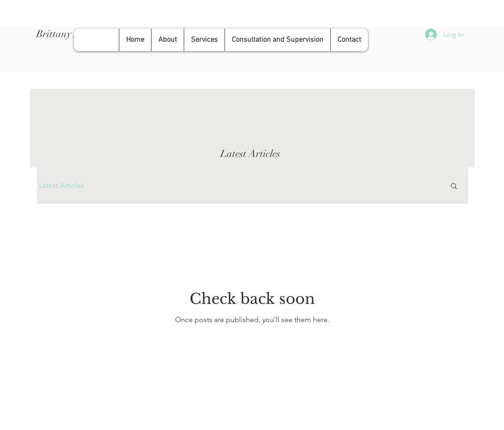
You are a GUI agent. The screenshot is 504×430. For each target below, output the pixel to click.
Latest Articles (61, 185)
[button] (454, 187)
